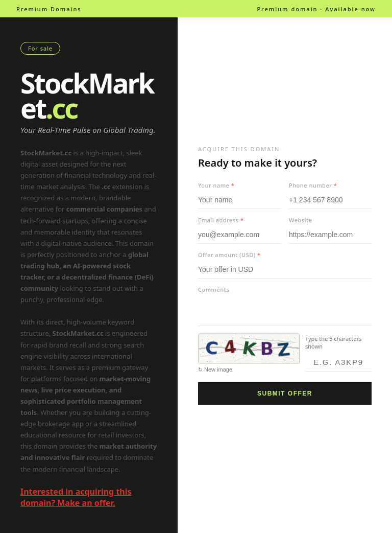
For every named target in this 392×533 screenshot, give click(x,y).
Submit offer (285, 393)
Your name (216, 185)
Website (301, 220)
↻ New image (215, 369)
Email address (221, 220)
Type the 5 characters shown (333, 342)
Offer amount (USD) (229, 255)
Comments (214, 289)
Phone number (313, 185)
